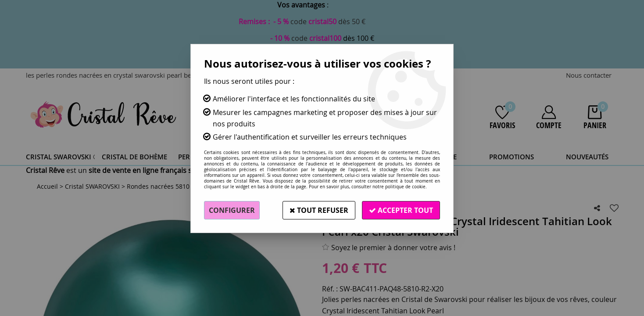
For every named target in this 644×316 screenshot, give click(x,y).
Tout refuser (319, 210)
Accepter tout (401, 210)
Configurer (232, 210)
